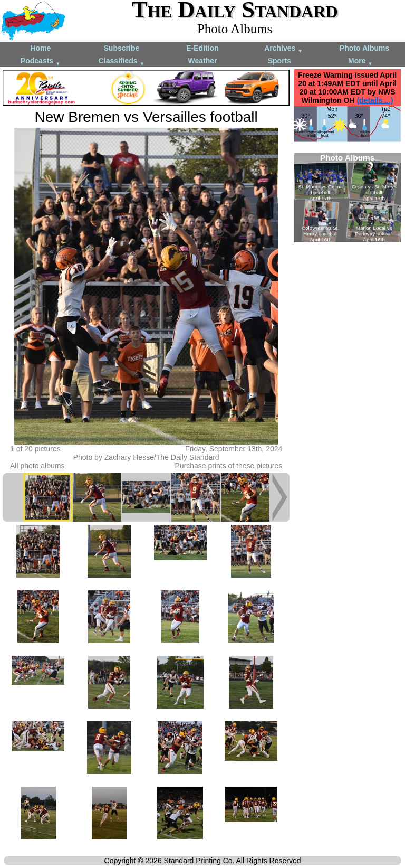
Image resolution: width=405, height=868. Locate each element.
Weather (202, 61)
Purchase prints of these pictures (228, 466)
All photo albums (37, 466)
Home (40, 48)
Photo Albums (364, 48)
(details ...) (375, 100)
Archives (283, 49)
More (360, 62)
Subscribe (122, 48)
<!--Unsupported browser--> (347, 198)
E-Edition (202, 48)
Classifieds (122, 62)
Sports (279, 61)
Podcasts (41, 62)
